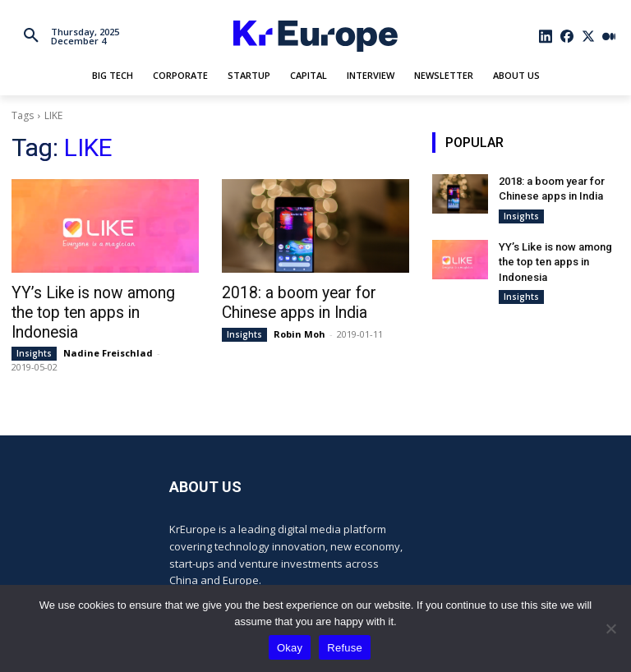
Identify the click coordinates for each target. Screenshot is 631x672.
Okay (290, 648)
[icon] (546, 36)
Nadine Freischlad (108, 331)
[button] (31, 36)
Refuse (345, 648)
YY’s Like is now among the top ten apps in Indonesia (552, 258)
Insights (34, 331)
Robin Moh (299, 331)
